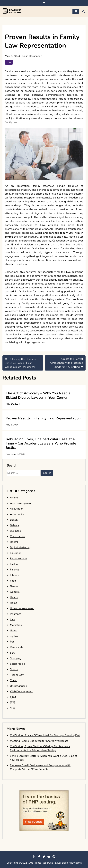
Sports (14, 669)
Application (17, 509)
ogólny (14, 636)
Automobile (17, 514)
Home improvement (22, 608)
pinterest (54, 857)
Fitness (14, 575)
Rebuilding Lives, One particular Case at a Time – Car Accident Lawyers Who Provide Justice (41, 443)
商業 (13, 703)
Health (14, 597)
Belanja (14, 525)
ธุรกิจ (13, 697)
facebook (39, 857)
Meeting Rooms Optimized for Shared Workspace (39, 741)
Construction (18, 536)
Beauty (14, 520)
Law (9, 62)
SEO (13, 653)
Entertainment (18, 559)
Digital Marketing (20, 547)
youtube (49, 857)
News (13, 631)
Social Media (17, 664)
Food (13, 581)
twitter (44, 857)
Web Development (21, 692)
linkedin (34, 857)
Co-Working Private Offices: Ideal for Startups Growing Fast (45, 735)
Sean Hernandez (32, 56)
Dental (14, 542)
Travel (14, 680)
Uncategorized (18, 686)
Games (14, 586)
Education (16, 553)
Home (14, 603)
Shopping (16, 658)
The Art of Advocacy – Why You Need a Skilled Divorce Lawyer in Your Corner (38, 395)
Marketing (16, 625)
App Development (21, 503)
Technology (17, 675)
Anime (14, 498)
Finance (14, 570)
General (15, 592)
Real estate (17, 647)
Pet (12, 642)
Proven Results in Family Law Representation (43, 418)
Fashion (15, 564)
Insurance (16, 614)
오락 (13, 708)
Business (15, 531)
